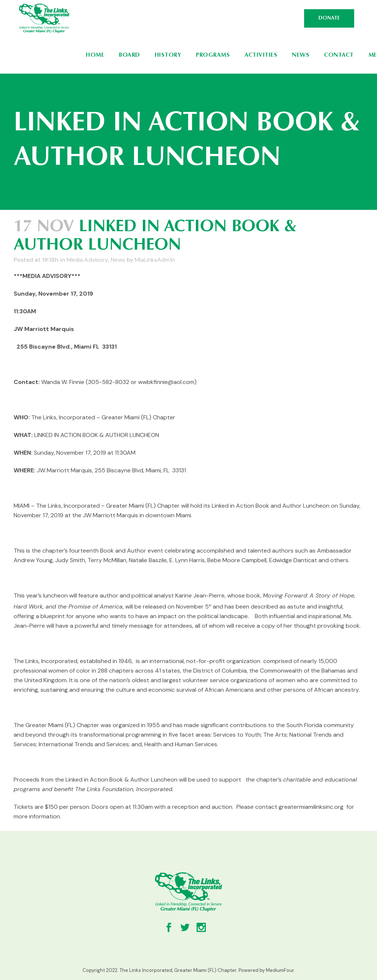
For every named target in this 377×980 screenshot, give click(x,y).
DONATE (329, 18)
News (118, 260)
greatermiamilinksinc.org (311, 807)
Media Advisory (87, 260)
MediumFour (280, 970)
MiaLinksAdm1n (155, 260)
